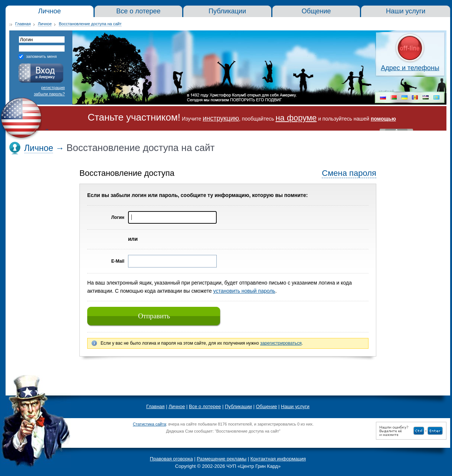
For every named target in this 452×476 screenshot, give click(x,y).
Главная (23, 24)
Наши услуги (295, 406)
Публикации (238, 406)
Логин (118, 217)
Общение (266, 406)
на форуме (296, 118)
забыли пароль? (49, 94)
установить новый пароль (244, 291)
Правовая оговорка (171, 459)
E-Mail (118, 261)
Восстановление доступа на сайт (90, 24)
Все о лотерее (205, 406)
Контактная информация (278, 459)
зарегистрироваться (281, 343)
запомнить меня (41, 56)
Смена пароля (349, 173)
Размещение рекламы (222, 459)
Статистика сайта (150, 424)
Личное (45, 24)
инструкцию (221, 118)
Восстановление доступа (127, 173)
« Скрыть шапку (396, 130)
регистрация (53, 88)
